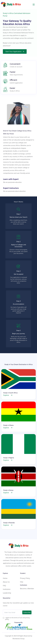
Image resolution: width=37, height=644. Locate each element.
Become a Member (27, 593)
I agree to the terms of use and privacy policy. (17, 623)
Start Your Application (15, 51)
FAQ (4, 590)
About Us (6, 586)
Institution (7, 594)
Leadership (7, 597)
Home (5, 583)
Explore (8, 399)
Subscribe (27, 617)
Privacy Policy (25, 583)
